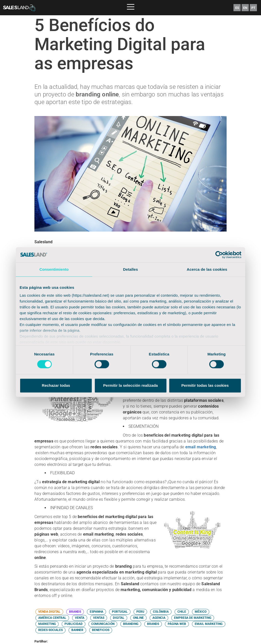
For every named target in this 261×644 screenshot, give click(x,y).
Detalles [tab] (130, 269)
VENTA (80, 618)
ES (237, 8)
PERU (140, 612)
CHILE (182, 612)
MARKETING (47, 624)
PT (253, 8)
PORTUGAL (120, 612)
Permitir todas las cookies (205, 385)
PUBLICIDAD (74, 624)
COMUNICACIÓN (103, 624)
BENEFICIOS (101, 630)
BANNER (77, 630)
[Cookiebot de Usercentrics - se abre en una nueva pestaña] (219, 255)
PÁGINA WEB (177, 624)
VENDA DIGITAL (49, 612)
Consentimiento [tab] (54, 269)
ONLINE (138, 618)
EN (245, 8)
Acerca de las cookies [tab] (207, 269)
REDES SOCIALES (50, 630)
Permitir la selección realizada (130, 385)
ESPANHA (96, 612)
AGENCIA (159, 618)
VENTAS (99, 618)
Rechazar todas (56, 385)
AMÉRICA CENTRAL (52, 618)
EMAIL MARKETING (209, 624)
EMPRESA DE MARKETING (193, 618)
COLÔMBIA (161, 612)
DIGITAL (119, 618)
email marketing (201, 447)
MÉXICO (201, 612)
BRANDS (75, 612)
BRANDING (131, 624)
